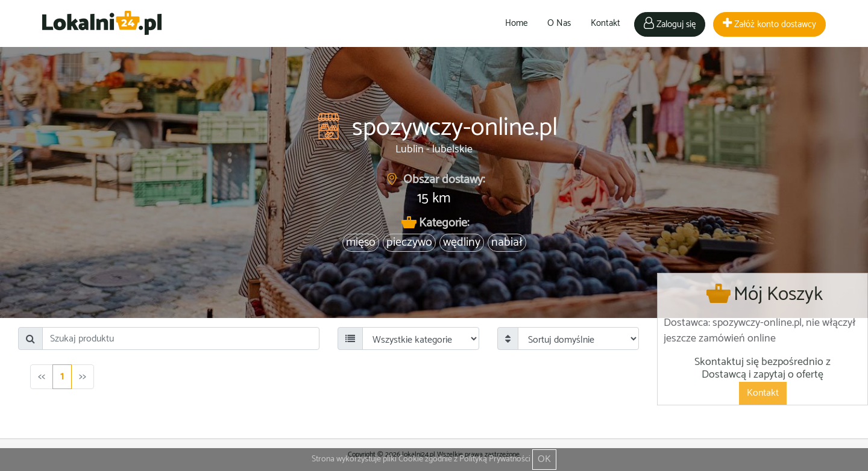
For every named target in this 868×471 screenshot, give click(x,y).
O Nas (559, 23)
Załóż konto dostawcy (769, 24)
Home (516, 23)
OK (544, 459)
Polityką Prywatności (495, 459)
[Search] (181, 338)
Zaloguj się (670, 24)
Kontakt (605, 23)
